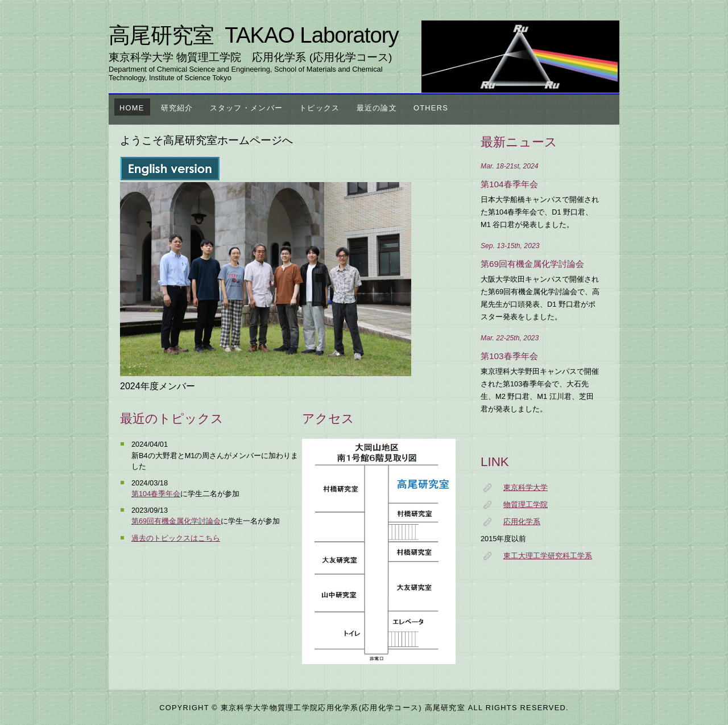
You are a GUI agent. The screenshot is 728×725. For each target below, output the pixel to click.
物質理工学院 (526, 504)
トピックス (319, 108)
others (431, 108)
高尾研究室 (254, 35)
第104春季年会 (156, 494)
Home (132, 108)
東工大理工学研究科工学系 (548, 556)
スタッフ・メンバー (247, 108)
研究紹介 (177, 108)
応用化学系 (522, 522)
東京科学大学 (526, 487)
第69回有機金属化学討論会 (176, 521)
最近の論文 (377, 108)
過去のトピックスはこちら (176, 538)
